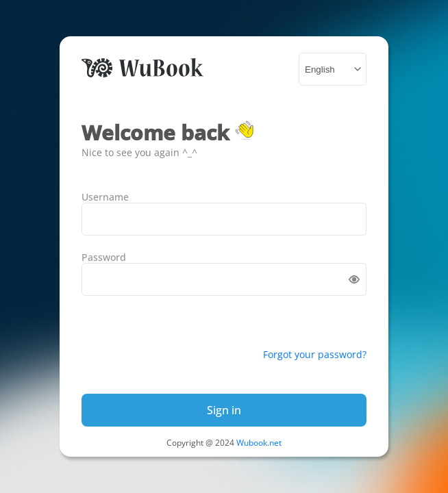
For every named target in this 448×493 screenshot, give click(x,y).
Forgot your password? (315, 354)
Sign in (224, 410)
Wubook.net (259, 443)
